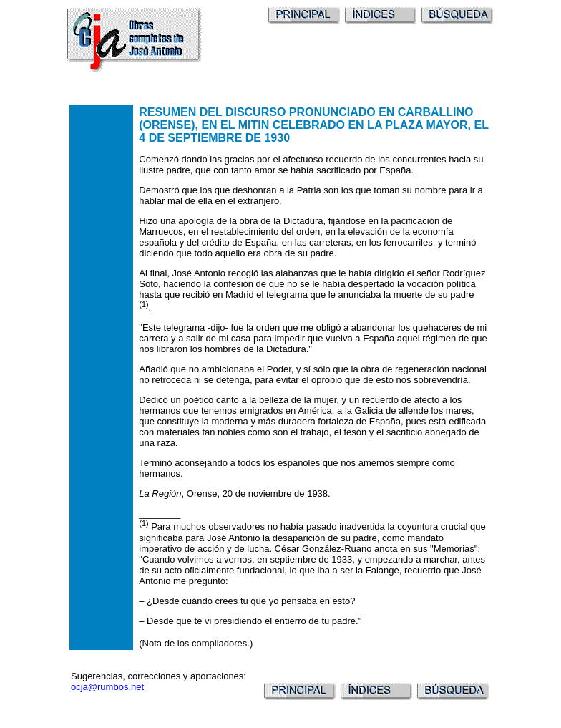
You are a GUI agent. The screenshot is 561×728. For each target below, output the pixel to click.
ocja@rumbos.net (107, 687)
